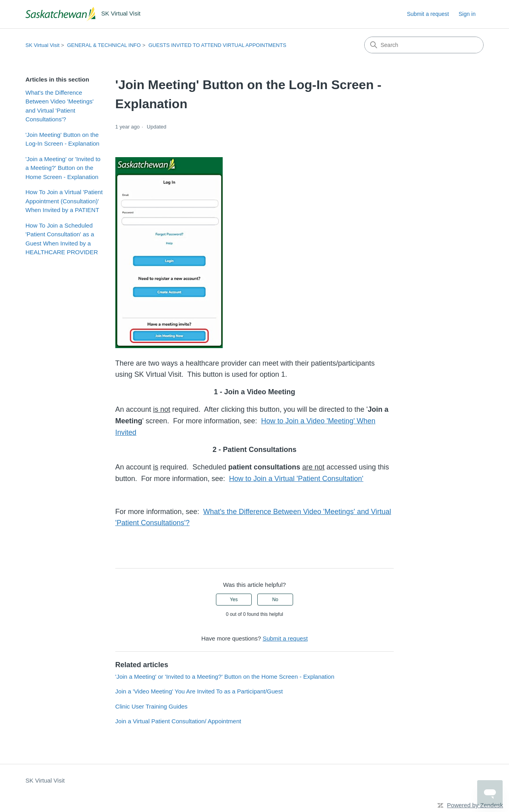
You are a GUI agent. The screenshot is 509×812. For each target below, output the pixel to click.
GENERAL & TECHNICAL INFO (104, 45)
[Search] (424, 45)
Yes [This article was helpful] (234, 600)
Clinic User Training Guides (152, 706)
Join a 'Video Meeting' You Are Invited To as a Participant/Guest (199, 691)
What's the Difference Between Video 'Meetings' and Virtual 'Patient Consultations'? (59, 106)
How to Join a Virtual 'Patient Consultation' (296, 479)
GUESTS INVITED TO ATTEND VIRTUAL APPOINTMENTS (217, 45)
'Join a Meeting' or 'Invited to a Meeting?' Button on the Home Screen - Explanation (63, 168)
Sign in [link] (467, 14)
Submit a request (428, 14)
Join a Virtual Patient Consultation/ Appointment (178, 721)
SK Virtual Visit (43, 45)
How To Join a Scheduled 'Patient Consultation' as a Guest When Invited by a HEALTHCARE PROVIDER (62, 239)
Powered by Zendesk (475, 805)
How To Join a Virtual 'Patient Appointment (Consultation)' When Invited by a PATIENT (64, 201)
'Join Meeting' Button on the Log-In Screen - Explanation (62, 139)
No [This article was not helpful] (275, 600)
